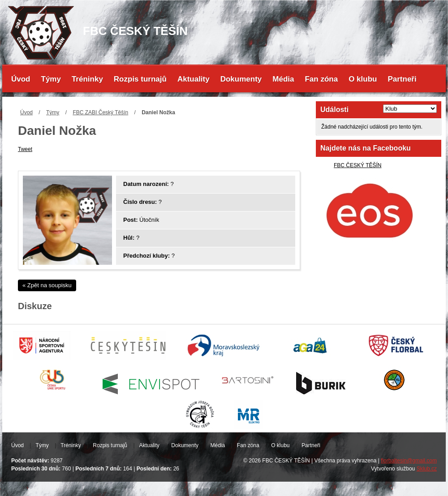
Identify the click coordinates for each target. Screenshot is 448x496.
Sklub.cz (427, 469)
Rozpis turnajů (140, 79)
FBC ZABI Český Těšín (100, 112)
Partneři (402, 79)
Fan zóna (321, 79)
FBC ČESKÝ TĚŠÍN (358, 165)
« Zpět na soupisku (47, 285)
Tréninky (87, 79)
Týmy (51, 79)
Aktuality (194, 79)
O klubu (363, 79)
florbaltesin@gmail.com (409, 461)
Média (283, 79)
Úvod (21, 79)
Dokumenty (241, 79)
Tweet (25, 149)
